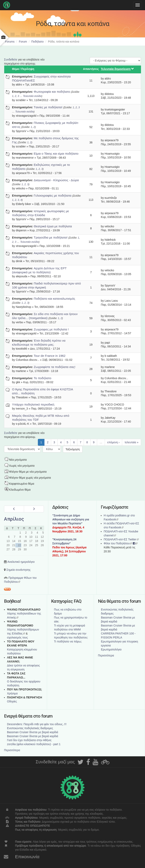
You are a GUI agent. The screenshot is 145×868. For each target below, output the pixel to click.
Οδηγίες (12, 701)
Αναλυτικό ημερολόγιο (21, 562)
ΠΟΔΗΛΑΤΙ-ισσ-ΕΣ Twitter (121, 539)
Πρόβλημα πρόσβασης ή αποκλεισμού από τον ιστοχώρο (50, 846)
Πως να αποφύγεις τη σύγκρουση (36, 830)
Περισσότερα (106, 655)
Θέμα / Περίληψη (23, 69)
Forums (10, 42)
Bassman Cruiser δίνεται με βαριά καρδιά (33, 732)
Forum (23, 42)
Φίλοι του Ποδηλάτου (118, 543)
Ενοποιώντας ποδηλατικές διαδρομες (30, 728)
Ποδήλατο (37, 42)
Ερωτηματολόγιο (111, 649)
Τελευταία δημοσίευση (118, 69)
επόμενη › (113, 442)
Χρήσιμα (12, 693)
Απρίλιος (14, 519)
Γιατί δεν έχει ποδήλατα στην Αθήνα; (29, 740)
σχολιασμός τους (17, 637)
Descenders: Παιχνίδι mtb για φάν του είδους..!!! (37, 724)
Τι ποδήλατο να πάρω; (68, 641)
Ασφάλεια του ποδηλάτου (31, 810)
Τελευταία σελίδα (32, 96)
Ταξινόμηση (73, 449)
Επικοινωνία (27, 857)
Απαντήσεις (91, 69)
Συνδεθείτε (11, 60)
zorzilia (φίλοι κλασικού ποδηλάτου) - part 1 (34, 744)
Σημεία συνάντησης (19, 570)
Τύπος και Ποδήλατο (28, 822)
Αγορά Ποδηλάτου (26, 818)
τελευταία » (131, 442)
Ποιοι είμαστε (23, 842)
